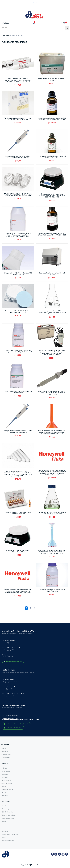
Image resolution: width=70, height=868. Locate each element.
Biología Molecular (7, 812)
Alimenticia (5, 796)
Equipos (8, 35)
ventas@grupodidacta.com (10, 689)
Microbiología (6, 809)
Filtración (4, 806)
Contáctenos (6, 758)
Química (4, 768)
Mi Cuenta (5, 832)
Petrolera (4, 793)
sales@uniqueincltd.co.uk (9, 682)
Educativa (5, 774)
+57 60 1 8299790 (7, 657)
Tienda (4, 749)
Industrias (5, 752)
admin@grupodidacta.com (10, 696)
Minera (4, 786)
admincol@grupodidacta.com (11, 650)
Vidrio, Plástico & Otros (8, 815)
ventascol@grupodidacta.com (11, 643)
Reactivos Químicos (8, 818)
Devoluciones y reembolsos (10, 835)
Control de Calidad (7, 783)
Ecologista (5, 777)
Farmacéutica (6, 771)
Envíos (3, 838)
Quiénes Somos (6, 755)
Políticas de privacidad (8, 841)
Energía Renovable (7, 790)
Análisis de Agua (6, 780)
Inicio (3, 35)
